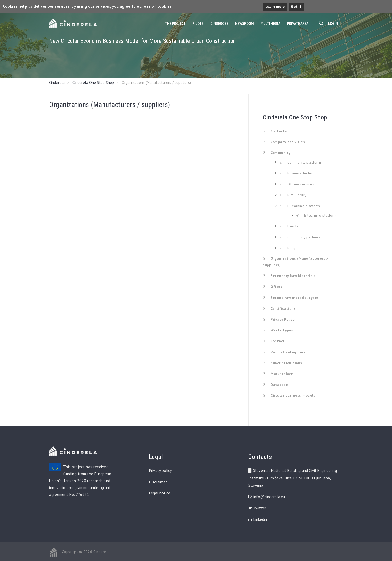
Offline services (300, 184)
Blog (291, 248)
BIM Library (296, 195)
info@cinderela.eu (269, 497)
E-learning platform (304, 206)
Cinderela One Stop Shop (93, 82)
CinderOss (219, 24)
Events (292, 226)
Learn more (275, 7)
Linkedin (258, 519)
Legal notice (160, 493)
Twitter (257, 508)
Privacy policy (160, 470)
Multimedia (270, 24)
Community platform (304, 162)
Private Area (298, 24)
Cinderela (57, 82)
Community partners (303, 237)
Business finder (300, 173)
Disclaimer (158, 482)
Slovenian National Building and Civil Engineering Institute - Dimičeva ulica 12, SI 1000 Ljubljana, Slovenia (293, 478)
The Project (175, 24)
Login (333, 24)
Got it (296, 7)
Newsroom (244, 24)
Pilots (198, 24)
